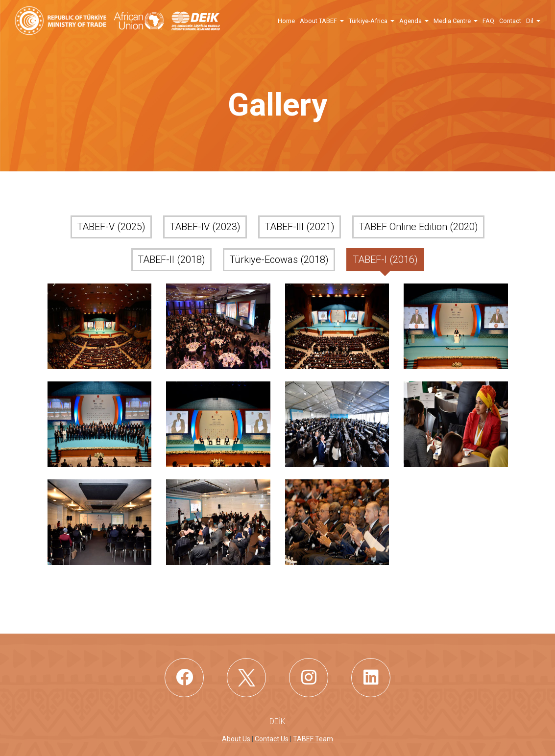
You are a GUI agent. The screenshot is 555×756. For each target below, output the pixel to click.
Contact (510, 21)
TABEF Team (313, 739)
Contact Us (272, 739)
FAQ (488, 21)
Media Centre (452, 21)
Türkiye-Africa (368, 21)
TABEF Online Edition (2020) (418, 227)
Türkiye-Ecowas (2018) (279, 260)
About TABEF (318, 21)
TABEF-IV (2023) (205, 227)
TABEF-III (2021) (300, 227)
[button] (341, 20)
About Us (236, 739)
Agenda (410, 21)
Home (286, 21)
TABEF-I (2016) (385, 260)
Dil (530, 21)
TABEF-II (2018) (171, 260)
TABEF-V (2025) (111, 227)
